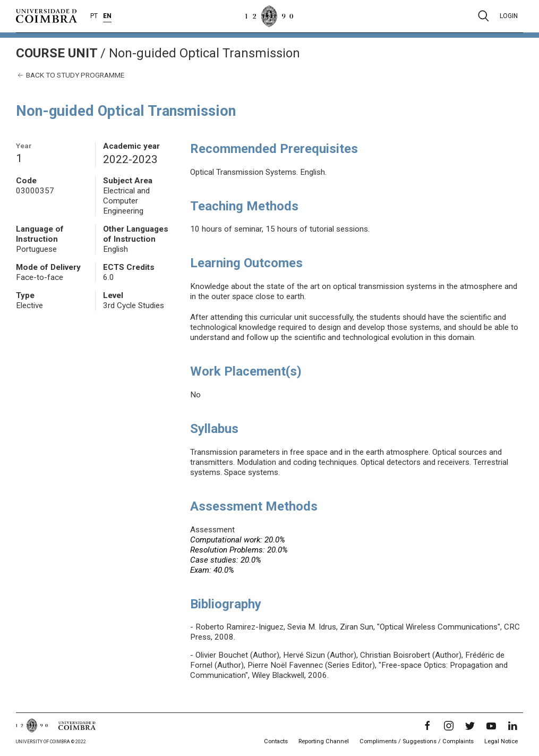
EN (107, 16)
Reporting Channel (324, 741)
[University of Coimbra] (46, 15)
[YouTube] (491, 726)
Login (509, 16)
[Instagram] (449, 726)
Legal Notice (501, 741)
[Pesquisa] (484, 16)
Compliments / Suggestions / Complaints (417, 741)
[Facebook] (427, 726)
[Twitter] (470, 726)
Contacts (276, 741)
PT (94, 16)
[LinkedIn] (512, 726)
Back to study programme (70, 75)
